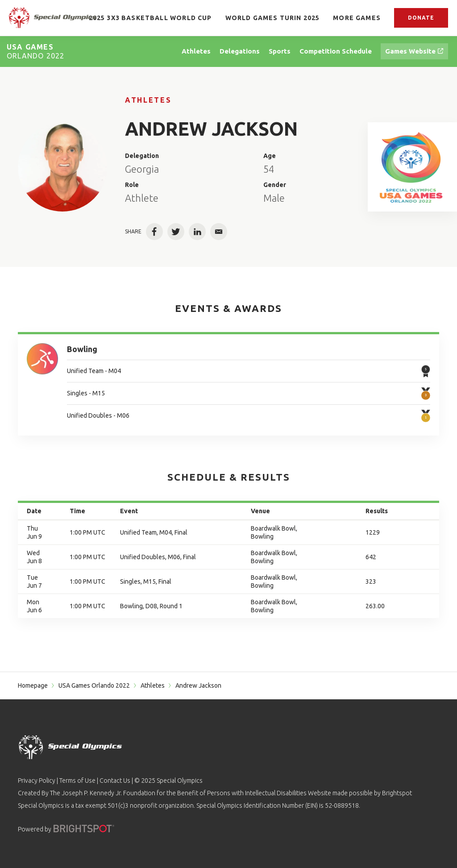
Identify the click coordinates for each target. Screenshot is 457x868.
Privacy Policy (37, 781)
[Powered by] (84, 829)
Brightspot (397, 793)
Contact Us (115, 781)
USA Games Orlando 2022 (94, 685)
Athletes (148, 100)
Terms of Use (77, 781)
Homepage (33, 685)
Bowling (82, 349)
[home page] (53, 18)
